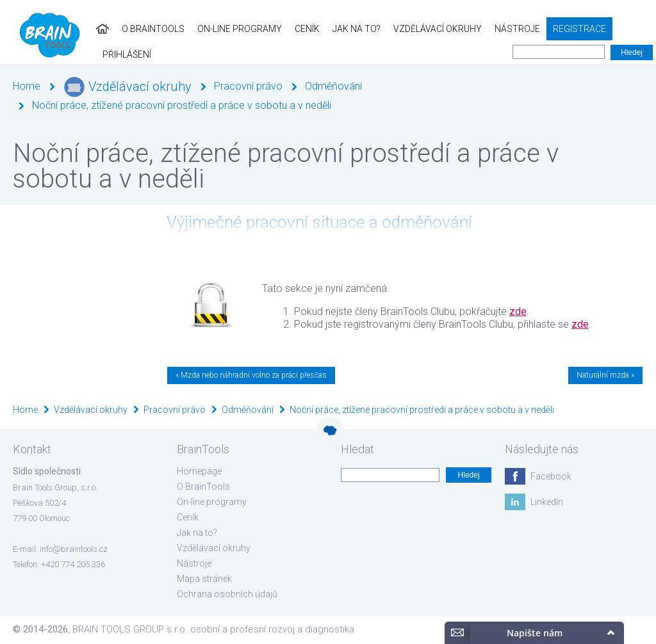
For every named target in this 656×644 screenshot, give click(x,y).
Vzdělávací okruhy (420, 29)
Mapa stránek (204, 579)
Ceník (289, 29)
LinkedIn (547, 502)
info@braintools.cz (74, 549)
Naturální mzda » (605, 375)
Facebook (551, 476)
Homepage (199, 471)
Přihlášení (625, 29)
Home (27, 86)
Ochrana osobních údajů (227, 594)
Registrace (562, 29)
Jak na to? (339, 29)
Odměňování (333, 86)
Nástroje (499, 29)
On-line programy (222, 29)
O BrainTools (135, 29)
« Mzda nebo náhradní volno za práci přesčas (251, 375)
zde (518, 311)
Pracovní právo (248, 86)
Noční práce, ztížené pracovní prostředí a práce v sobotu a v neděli (182, 105)
